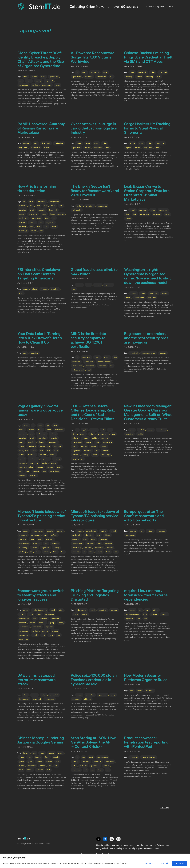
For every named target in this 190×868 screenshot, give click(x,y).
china (132, 72)
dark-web (27, 143)
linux (56, 450)
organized (49, 81)
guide (94, 438)
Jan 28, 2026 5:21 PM (79, 751)
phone (42, 766)
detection (22, 210)
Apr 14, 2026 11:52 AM (26, 195)
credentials (142, 72)
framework (53, 210)
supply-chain (47, 85)
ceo (31, 206)
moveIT (53, 455)
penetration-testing (149, 353)
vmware (36, 471)
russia (47, 148)
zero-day (33, 475)
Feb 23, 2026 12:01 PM (79, 689)
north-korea (33, 459)
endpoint (42, 210)
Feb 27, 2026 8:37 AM (26, 604)
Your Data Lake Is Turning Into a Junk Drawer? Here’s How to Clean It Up (40, 338)
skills (39, 227)
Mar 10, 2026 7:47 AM (133, 347)
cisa (38, 206)
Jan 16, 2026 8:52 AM (132, 751)
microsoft (55, 544)
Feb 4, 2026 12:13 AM (26, 747)
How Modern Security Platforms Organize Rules (146, 678)
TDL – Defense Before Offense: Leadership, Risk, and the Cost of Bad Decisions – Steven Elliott (93, 412)
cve (45, 206)
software (40, 467)
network (32, 222)
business (22, 206)
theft (159, 77)
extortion (31, 442)
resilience (88, 451)
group (44, 214)
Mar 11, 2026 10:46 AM (26, 347)
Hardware (50, 539)
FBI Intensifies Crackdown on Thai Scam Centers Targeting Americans (39, 274)
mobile (106, 766)
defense (164, 293)
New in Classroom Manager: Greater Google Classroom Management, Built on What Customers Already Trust (148, 412)
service (35, 85)
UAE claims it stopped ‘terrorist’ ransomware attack (37, 680)
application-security (40, 610)
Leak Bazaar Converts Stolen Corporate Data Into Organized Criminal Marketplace (147, 193)
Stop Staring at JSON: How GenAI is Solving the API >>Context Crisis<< (93, 742)
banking (75, 762)
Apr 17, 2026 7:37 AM (133, 137)
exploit (29, 81)
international (36, 218)
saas (38, 552)
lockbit (22, 455)
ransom (22, 463)
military (84, 446)
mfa (46, 544)
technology (23, 231)
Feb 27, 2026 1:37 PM (132, 525)
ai (77, 72)
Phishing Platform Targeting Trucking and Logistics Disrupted (95, 595)
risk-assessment (78, 370)
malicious (32, 455)
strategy (50, 467)
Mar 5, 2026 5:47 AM (26, 525)
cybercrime (54, 77)
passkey (56, 548)
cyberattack (76, 148)
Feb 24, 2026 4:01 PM (26, 689)
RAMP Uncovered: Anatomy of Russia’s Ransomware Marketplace (41, 128)
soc (46, 227)
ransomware (24, 85)
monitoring (90, 366)
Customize (149, 863)
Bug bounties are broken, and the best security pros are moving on (146, 338)
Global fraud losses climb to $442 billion (94, 272)
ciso (74, 434)
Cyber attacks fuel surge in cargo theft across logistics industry (94, 128)
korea (34, 450)
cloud (40, 430)
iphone (49, 761)
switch (54, 227)
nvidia (21, 766)
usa (27, 471)
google (22, 214)
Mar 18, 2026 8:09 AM (79, 279)
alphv (40, 425)
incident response (57, 214)
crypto (21, 757)
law (41, 450)
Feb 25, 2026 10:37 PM (80, 604)
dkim (32, 539)
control (107, 357)
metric (75, 446)
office (139, 691)
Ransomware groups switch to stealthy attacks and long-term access (41, 595)
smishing (149, 77)
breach (34, 77)
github (156, 610)
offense (104, 446)
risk (31, 227)
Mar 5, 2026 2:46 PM (132, 424)
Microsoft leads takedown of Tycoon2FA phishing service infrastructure (42, 516)
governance (33, 214)
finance (44, 289)
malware (22, 222)
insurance (58, 446)
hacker (87, 148)
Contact (106, 854)
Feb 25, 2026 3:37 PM (133, 604)
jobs (47, 218)
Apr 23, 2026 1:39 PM (26, 137)
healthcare (32, 446)
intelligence (23, 218)
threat (57, 85)
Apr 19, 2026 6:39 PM (79, 137)
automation (95, 72)
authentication (38, 531)
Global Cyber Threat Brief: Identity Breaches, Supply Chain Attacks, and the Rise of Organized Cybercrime (41, 59)
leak (135, 214)
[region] (95, 861)
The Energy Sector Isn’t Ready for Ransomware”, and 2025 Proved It (95, 191)
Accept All (180, 863)
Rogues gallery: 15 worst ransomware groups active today (40, 410)
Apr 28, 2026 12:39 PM (133, 66)
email (32, 210)
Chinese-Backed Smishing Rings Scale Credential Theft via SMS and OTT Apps (148, 57)
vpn (44, 471)
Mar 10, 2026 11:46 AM (80, 351)
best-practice (54, 202)
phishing (129, 77)
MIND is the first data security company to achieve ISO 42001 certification (88, 340)
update (140, 434)
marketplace (59, 143)
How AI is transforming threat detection (37, 189)
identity (38, 81)
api (140, 610)
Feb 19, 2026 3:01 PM (132, 684)
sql (139, 619)
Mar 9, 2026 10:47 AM (26, 419)
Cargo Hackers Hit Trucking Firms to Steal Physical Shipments (147, 128)
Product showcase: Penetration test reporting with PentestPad (146, 742)
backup (22, 430)
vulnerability (77, 210)
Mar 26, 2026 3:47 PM (133, 204)
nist (41, 222)
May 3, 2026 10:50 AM (26, 71)
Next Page (166, 808)
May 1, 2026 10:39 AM (79, 66)
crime (96, 143)
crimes (34, 289)
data (21, 81)
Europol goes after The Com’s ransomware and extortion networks (144, 516)
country (83, 434)
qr (31, 552)
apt (48, 425)
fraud (88, 285)
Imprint (84, 854)
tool (111, 77)
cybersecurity (103, 434)
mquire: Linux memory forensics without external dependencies (146, 595)
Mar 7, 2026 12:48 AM (79, 424)
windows (163, 353)
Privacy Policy (95, 854)
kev (54, 218)
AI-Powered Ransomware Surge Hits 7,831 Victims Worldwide (93, 57)
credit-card (110, 762)
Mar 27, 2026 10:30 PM (80, 200)
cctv (103, 430)
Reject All (164, 863)
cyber (43, 77)
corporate (143, 210)
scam (21, 293)
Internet (89, 442)
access (79, 143)
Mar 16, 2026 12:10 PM (133, 287)
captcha (50, 531)
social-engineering (26, 467)
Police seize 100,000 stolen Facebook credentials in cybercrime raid (94, 680)
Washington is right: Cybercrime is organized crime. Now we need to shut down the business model (147, 276)
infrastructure (139, 298)
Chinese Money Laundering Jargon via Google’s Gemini (41, 740)
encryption (42, 438)
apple (84, 430)
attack (25, 77)
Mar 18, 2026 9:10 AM (26, 283)
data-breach (46, 143)
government (53, 442)
